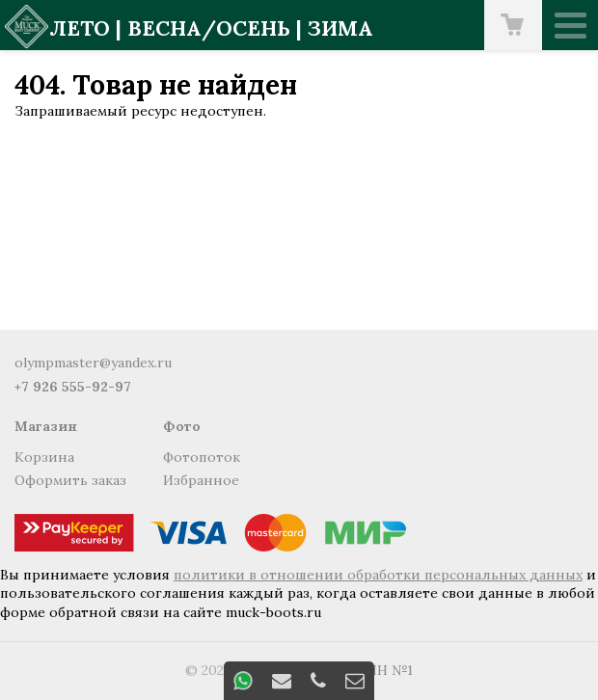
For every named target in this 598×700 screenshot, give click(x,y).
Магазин (46, 426)
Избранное (201, 480)
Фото (182, 426)
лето (80, 28)
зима (340, 28)
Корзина (44, 457)
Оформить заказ (70, 480)
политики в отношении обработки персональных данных (378, 575)
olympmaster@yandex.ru (93, 363)
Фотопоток (202, 457)
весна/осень (209, 28)
